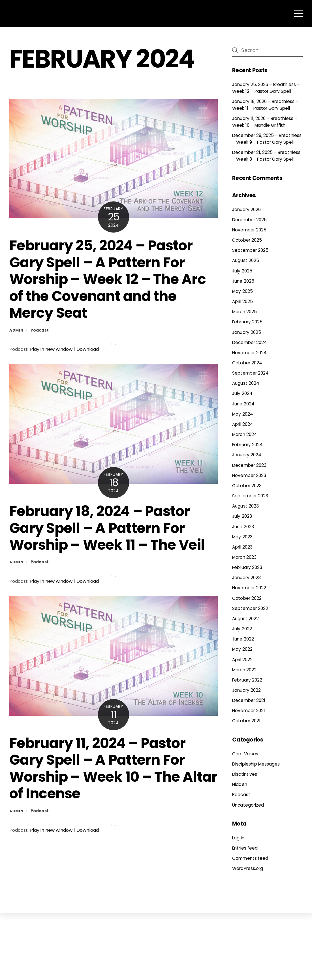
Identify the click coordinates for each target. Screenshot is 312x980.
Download (88, 349)
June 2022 (243, 639)
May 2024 (242, 414)
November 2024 (249, 353)
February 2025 (247, 322)
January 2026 (246, 209)
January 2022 (246, 690)
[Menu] (298, 14)
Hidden (240, 784)
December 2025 (249, 220)
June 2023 (243, 527)
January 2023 (246, 578)
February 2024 (247, 445)
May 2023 (242, 537)
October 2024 (247, 363)
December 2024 (250, 342)
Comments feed (250, 858)
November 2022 (249, 588)
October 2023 (247, 486)
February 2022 (247, 680)
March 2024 (244, 434)
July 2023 (242, 516)
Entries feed (245, 848)
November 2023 (249, 475)
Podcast (40, 330)
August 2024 (246, 383)
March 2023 (244, 557)
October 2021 (246, 721)
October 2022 (247, 598)
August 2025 (246, 260)
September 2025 (250, 250)
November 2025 (249, 230)
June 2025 (243, 281)
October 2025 (247, 240)
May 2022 (242, 649)
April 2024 (242, 424)
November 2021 (249, 711)
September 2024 (250, 373)
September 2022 (250, 608)
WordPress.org (248, 868)
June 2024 (243, 404)
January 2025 (247, 332)
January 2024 (247, 455)
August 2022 (245, 619)
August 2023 (245, 506)
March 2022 (244, 670)
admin (16, 330)
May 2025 (242, 291)
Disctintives (245, 774)
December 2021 (249, 700)
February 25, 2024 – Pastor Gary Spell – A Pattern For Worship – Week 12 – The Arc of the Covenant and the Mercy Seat (108, 279)
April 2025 (242, 301)
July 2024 (242, 393)
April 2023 (242, 547)
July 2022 (242, 629)
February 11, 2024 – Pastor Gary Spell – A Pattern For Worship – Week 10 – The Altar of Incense (113, 768)
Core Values (245, 754)
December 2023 (249, 465)
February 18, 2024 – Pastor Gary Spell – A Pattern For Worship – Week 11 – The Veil (107, 528)
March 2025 (244, 312)
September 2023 (250, 496)
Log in (238, 838)
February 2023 (247, 567)
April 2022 (242, 660)
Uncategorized (248, 805)
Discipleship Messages (256, 764)
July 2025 (242, 271)
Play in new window (51, 349)
